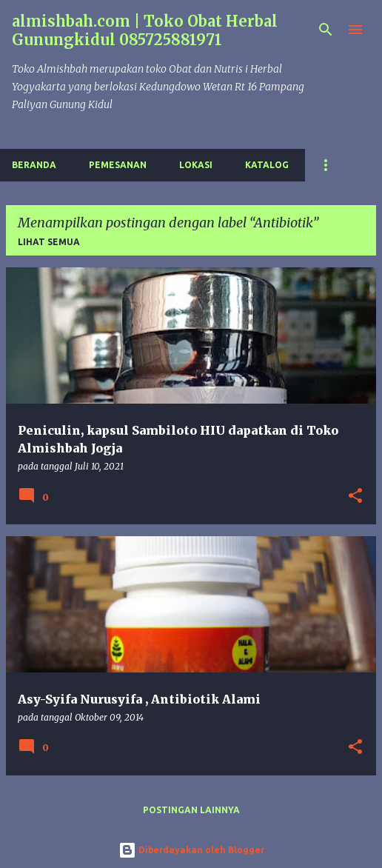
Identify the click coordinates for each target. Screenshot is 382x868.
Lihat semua (49, 242)
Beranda (34, 165)
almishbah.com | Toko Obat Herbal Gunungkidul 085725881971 (145, 30)
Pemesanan (118, 165)
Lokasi (196, 165)
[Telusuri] (326, 30)
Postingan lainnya (191, 810)
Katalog (267, 165)
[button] (355, 497)
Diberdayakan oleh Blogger (191, 850)
